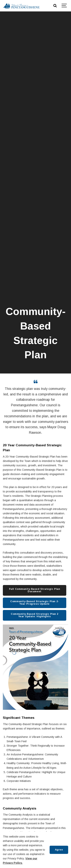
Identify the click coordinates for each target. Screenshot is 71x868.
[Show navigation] (64, 6)
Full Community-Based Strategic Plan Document (35, 590)
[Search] (55, 6)
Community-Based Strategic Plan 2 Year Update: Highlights (35, 615)
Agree (59, 850)
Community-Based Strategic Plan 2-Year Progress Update (34, 603)
